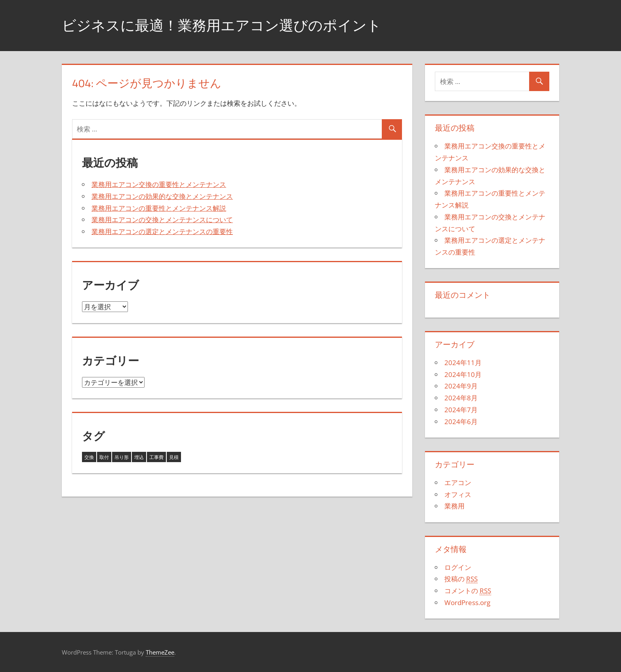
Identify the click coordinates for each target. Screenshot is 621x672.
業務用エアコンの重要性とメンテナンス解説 (159, 208)
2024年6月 (461, 422)
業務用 (454, 506)
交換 (89, 457)
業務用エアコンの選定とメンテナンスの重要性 (162, 231)
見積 (174, 457)
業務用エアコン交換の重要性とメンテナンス (159, 184)
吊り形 (122, 457)
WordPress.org (467, 603)
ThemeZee (160, 652)
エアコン (458, 483)
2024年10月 (463, 374)
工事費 (156, 457)
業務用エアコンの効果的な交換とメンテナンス (162, 196)
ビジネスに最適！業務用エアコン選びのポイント (222, 25)
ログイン (458, 567)
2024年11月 (463, 363)
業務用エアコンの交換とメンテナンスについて (162, 220)
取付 (104, 457)
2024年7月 (461, 410)
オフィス (458, 494)
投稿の (461, 579)
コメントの (468, 591)
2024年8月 (461, 398)
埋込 (139, 457)
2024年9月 (461, 386)
